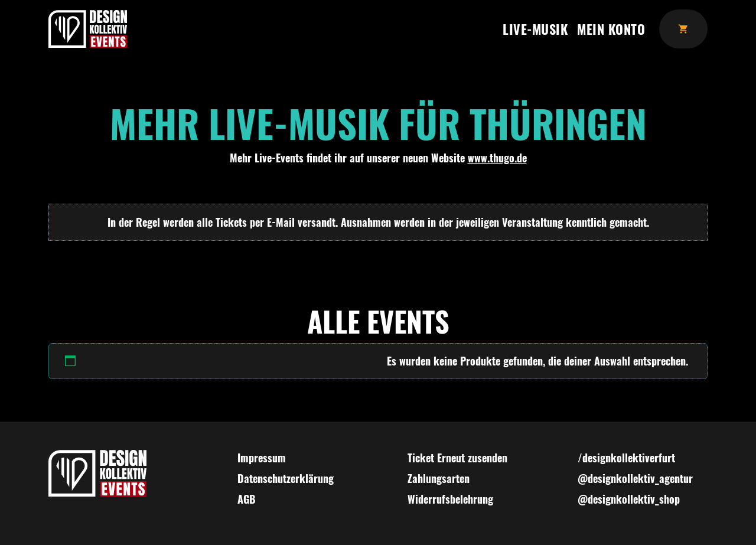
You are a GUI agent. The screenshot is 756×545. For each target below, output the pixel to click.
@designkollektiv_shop (629, 499)
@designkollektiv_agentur (635, 478)
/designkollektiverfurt (626, 458)
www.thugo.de (497, 158)
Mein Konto (611, 29)
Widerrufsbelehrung (450, 499)
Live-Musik (535, 29)
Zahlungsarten (439, 478)
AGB (247, 499)
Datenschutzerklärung (286, 478)
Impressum (262, 458)
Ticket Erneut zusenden (457, 458)
